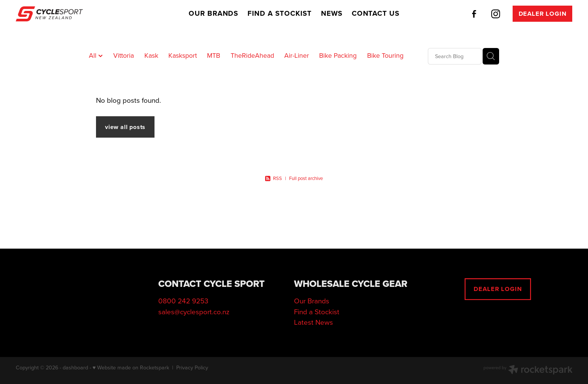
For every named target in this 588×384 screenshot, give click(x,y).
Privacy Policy (192, 367)
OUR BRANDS (214, 13)
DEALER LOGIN (543, 13)
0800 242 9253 (183, 301)
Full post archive (306, 178)
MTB (214, 55)
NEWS (332, 13)
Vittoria (124, 55)
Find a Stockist (317, 311)
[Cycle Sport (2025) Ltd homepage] (71, 14)
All (94, 55)
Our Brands (312, 301)
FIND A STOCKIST (279, 13)
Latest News (313, 322)
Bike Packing (338, 55)
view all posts (125, 127)
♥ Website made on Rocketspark (131, 367)
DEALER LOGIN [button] (498, 289)
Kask (151, 55)
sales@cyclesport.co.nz (194, 311)
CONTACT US (376, 13)
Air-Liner (297, 55)
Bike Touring (385, 55)
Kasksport (183, 55)
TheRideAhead (252, 55)
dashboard (75, 367)
